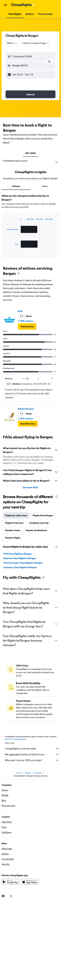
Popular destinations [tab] (36, 530)
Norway (38, 773)
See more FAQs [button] (30, 487)
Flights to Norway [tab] (14, 523)
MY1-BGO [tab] (31, 153)
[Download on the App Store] (30, 882)
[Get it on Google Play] (10, 882)
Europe (28, 773)
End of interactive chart (6, 249)
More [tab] (45, 186)
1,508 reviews (25, 321)
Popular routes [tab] (13, 530)
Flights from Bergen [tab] (43, 515)
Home (18, 773)
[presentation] (57, 162)
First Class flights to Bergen (18, 554)
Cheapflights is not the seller (32, 749)
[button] (6, 5)
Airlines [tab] (16, 186)
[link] (27, 326)
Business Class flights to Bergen (20, 558)
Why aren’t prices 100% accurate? (32, 760)
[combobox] (12, 43)
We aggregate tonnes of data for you (32, 754)
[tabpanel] (30, 227)
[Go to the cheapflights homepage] (23, 5)
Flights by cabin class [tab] (16, 515)
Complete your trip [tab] (39, 523)
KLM (20, 311)
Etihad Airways (26, 409)
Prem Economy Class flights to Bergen (23, 563)
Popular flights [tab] (13, 538)
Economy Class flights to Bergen (20, 567)
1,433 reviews (25, 418)
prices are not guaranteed (15, 739)
